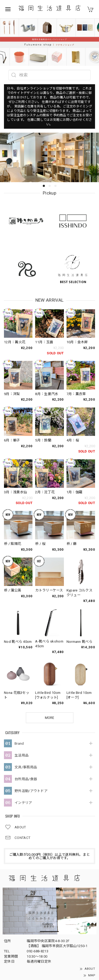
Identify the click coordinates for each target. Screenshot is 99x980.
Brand (19, 697)
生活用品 (22, 708)
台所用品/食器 (26, 732)
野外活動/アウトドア (31, 744)
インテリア (23, 756)
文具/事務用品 (26, 720)
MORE (49, 671)
